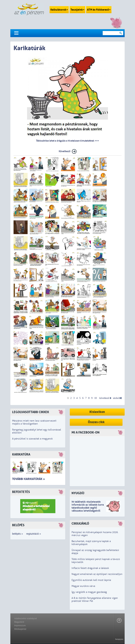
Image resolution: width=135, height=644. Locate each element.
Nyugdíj (78, 493)
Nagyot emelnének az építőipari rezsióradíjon (97, 574)
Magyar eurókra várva (83, 586)
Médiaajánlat (20, 629)
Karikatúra (21, 455)
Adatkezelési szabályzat (25, 619)
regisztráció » (33, 534)
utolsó (116, 398)
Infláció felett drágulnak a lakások (90, 568)
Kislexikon (97, 412)
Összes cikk (96, 422)
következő (104, 398)
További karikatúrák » (28, 479)
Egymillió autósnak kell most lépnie (91, 580)
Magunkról (19, 622)
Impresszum (20, 626)
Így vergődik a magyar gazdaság (89, 592)
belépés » (17, 534)
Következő (65, 151)
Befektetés (21, 492)
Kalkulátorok (59, 10)
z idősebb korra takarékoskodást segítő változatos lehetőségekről (88, 508)
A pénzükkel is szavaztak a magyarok (32, 439)
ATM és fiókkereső (99, 10)
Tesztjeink (77, 10)
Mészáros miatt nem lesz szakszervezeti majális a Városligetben (34, 422)
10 (95, 398)
